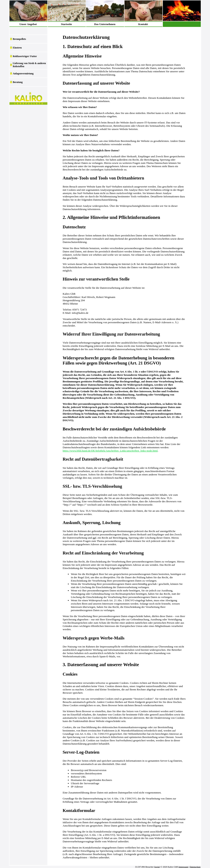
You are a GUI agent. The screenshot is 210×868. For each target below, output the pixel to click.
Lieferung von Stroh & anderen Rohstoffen (29, 65)
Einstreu (17, 48)
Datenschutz (195, 867)
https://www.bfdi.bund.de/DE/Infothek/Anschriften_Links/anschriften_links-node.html (110, 451)
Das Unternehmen (105, 24)
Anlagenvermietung (23, 74)
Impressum (183, 867)
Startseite (66, 24)
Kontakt (143, 24)
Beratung (18, 82)
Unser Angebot (28, 24)
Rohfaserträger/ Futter (25, 56)
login (157, 867)
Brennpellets (19, 39)
